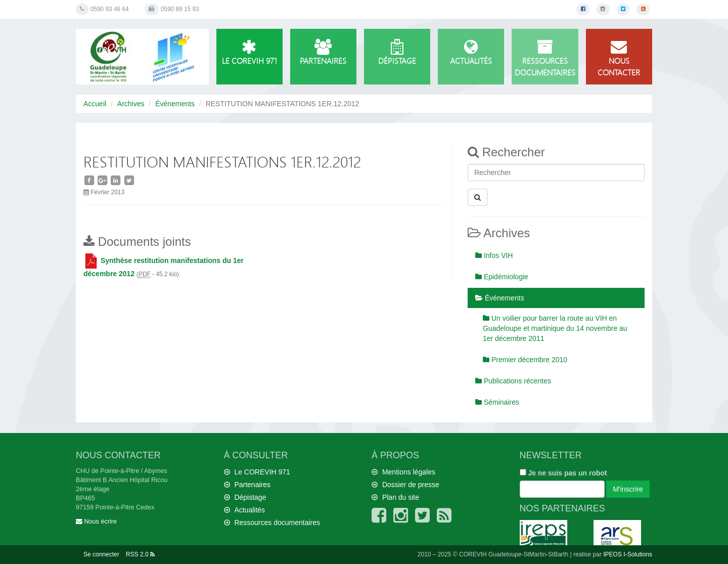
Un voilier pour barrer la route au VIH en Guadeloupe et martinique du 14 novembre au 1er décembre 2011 (555, 328)
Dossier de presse (411, 485)
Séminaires (497, 402)
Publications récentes (513, 381)
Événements (175, 104)
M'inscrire (628, 489)
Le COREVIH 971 (249, 53)
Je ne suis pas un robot (563, 473)
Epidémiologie (502, 277)
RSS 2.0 (140, 554)
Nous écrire (96, 522)
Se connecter (101, 554)
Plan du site (401, 497)
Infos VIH (494, 255)
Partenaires (323, 53)
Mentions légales (409, 472)
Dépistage (397, 53)
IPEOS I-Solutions (628, 554)
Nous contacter (619, 58)
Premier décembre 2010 (525, 360)
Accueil (95, 104)
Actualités (471, 53)
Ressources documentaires (545, 58)
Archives (131, 104)
